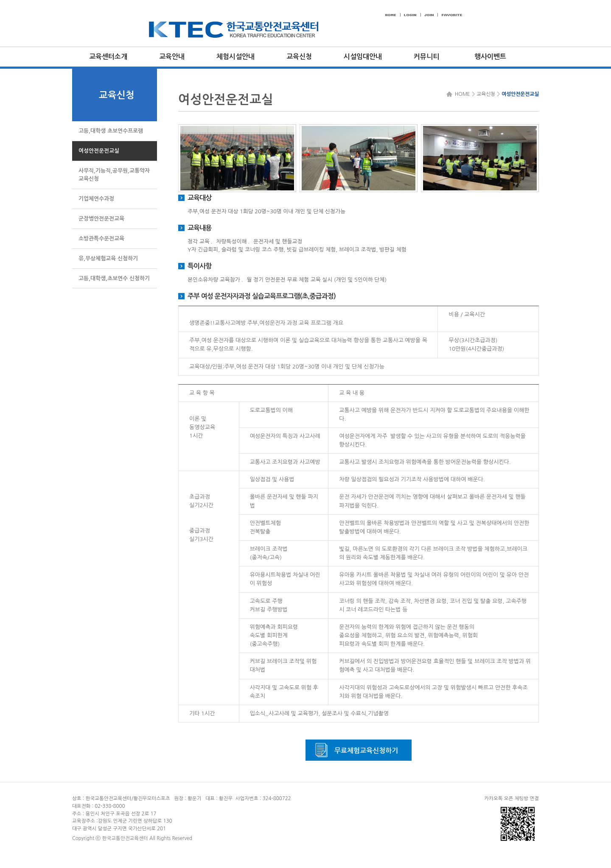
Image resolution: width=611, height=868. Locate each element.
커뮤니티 (426, 57)
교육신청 (299, 57)
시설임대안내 (363, 57)
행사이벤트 (490, 57)
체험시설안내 (235, 57)
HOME (461, 94)
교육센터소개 (108, 57)
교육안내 (172, 57)
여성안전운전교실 (520, 94)
